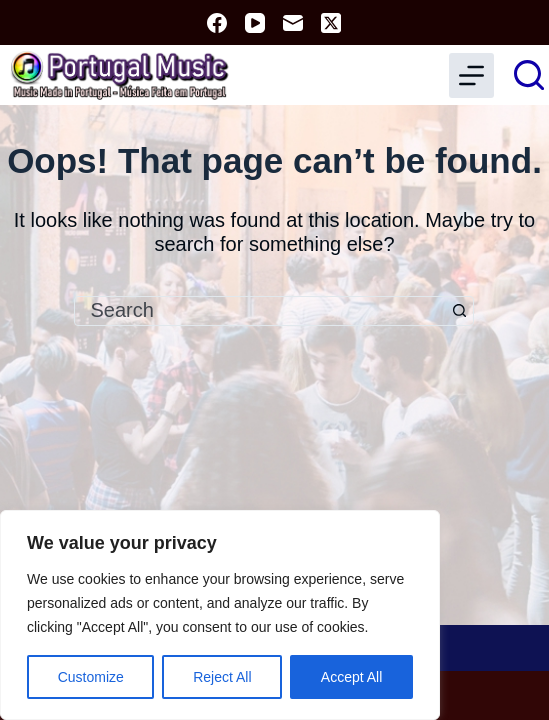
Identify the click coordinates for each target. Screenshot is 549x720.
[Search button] (459, 311)
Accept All (351, 677)
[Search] (529, 75)
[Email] (293, 23)
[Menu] (471, 75)
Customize (91, 677)
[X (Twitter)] (331, 23)
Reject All (222, 677)
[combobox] (260, 311)
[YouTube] (255, 23)
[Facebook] (217, 23)
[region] (220, 615)
